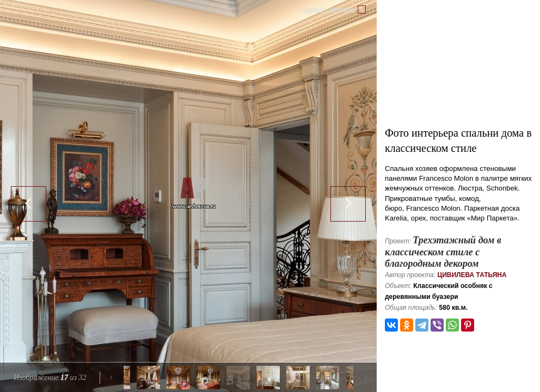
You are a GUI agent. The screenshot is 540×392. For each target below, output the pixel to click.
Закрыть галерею (329, 9)
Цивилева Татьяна (472, 275)
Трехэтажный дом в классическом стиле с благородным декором (443, 252)
